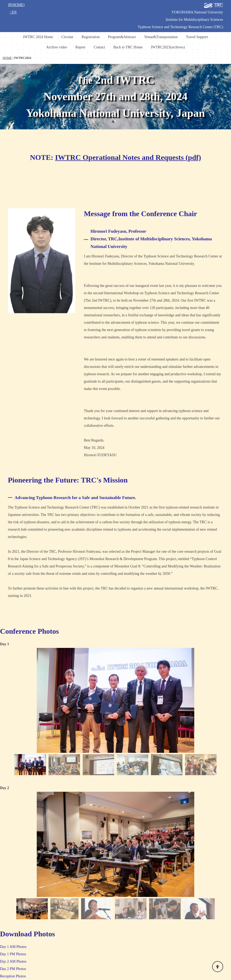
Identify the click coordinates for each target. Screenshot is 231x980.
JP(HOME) (16, 5)
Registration (91, 37)
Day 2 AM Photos (13, 961)
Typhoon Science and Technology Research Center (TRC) (180, 27)
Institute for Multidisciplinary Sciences (194, 20)
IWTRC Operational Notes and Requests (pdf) (128, 157)
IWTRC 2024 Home (38, 37)
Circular (67, 37)
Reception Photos (13, 976)
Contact (99, 47)
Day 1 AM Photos (13, 947)
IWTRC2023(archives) (168, 47)
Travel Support (197, 37)
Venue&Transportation (161, 37)
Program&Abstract (122, 37)
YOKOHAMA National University (197, 12)
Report (80, 47)
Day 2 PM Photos (13, 969)
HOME (7, 58)
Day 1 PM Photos (13, 954)
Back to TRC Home (128, 47)
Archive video (57, 47)
